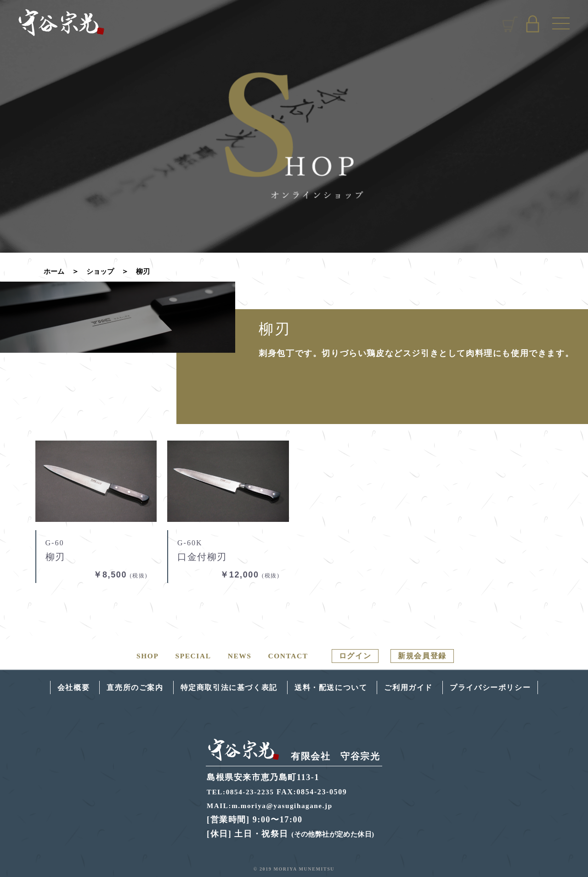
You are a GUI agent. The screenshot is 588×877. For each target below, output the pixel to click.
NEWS (235, 656)
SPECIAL (188, 656)
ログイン (354, 656)
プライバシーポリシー (508, 687)
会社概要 (53, 687)
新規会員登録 (426, 656)
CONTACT (285, 656)
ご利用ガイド (418, 687)
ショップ (102, 271)
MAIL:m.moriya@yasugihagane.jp (273, 805)
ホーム (55, 271)
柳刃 (147, 271)
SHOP (141, 656)
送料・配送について (334, 687)
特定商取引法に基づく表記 (223, 687)
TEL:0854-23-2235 (242, 791)
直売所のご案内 (120, 687)
